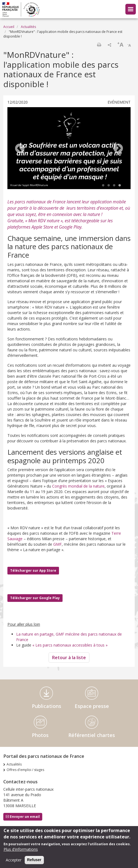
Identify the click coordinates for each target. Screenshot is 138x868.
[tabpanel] (69, 149)
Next (118, 149)
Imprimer (99, 45)
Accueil (9, 27)
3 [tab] (114, 186)
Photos (40, 735)
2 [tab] (109, 186)
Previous (20, 149)
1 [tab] (103, 186)
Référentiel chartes (92, 735)
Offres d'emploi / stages (25, 770)
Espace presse (92, 706)
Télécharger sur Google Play (35, 598)
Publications (47, 706)
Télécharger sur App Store (33, 570)
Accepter (14, 860)
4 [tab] (120, 186)
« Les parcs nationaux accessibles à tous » (70, 645)
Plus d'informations (21, 849)
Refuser (34, 860)
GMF (57, 544)
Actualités (28, 27)
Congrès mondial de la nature (78, 486)
